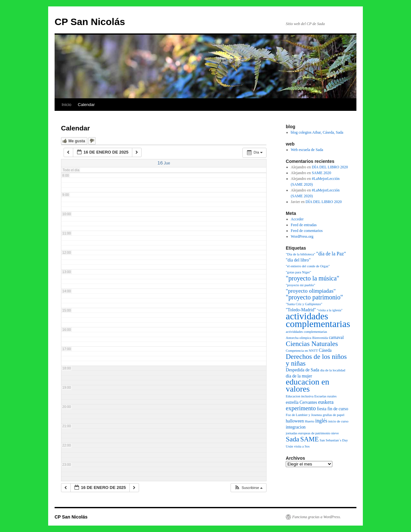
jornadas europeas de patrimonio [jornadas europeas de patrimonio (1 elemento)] (308, 433)
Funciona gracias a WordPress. (316, 517)
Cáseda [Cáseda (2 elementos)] (325, 350)
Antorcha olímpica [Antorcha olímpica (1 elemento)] (299, 338)
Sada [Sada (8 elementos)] (293, 439)
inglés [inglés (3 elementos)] (321, 421)
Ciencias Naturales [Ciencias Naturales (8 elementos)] (312, 344)
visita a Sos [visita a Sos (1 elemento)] (302, 446)
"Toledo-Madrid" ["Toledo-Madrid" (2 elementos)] (301, 310)
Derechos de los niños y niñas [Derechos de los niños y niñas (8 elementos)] (316, 360)
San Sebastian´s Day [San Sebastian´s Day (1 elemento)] (334, 440)
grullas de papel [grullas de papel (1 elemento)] (333, 415)
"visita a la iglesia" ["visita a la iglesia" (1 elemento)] (330, 310)
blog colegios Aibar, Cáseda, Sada (317, 132)
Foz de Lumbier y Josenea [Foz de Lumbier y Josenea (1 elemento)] (304, 415)
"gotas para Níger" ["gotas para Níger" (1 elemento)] (298, 272)
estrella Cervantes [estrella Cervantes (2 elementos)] (302, 402)
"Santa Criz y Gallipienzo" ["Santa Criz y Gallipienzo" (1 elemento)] (304, 304)
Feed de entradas (304, 225)
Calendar (86, 105)
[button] (248, 488)
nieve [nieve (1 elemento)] (335, 433)
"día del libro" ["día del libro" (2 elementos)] (298, 260)
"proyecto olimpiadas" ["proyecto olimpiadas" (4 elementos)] (311, 291)
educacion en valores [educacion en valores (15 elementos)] (307, 385)
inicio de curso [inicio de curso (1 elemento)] (338, 421)
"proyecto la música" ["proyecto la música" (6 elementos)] (313, 278)
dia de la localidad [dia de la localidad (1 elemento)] (333, 370)
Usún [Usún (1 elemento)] (289, 446)
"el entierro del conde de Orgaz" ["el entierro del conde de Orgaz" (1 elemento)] (308, 266)
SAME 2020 (321, 173)
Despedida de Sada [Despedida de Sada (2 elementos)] (302, 370)
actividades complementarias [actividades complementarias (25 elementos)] (318, 320)
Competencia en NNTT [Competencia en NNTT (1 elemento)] (302, 351)
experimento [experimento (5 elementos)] (301, 408)
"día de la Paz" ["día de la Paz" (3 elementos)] (331, 254)
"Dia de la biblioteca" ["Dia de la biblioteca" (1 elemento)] (301, 254)
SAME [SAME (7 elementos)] (310, 439)
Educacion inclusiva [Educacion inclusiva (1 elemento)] (300, 396)
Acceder (297, 219)
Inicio (66, 105)
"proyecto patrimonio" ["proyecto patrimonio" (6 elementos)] (314, 297)
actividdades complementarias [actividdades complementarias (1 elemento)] (306, 332)
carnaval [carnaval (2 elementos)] (336, 337)
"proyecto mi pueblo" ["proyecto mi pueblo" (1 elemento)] (301, 285)
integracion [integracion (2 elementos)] (296, 427)
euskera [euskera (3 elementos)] (326, 402)
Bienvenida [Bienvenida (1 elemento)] (320, 338)
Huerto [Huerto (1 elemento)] (310, 421)
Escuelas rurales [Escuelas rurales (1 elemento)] (325, 396)
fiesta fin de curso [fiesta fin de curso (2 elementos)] (333, 409)
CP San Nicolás (90, 22)
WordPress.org (302, 236)
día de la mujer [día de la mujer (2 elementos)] (299, 376)
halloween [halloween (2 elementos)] (295, 421)
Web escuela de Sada (307, 150)
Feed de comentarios (307, 231)
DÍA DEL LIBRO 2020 (330, 167)
